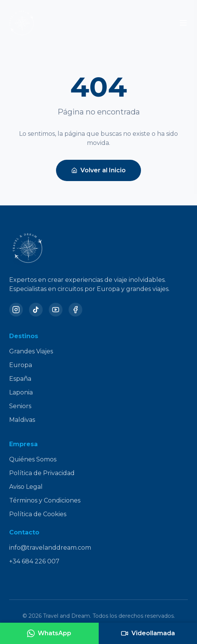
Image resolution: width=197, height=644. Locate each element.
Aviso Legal (26, 487)
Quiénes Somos (33, 459)
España (20, 379)
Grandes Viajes (31, 351)
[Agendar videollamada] (148, 633)
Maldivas (22, 420)
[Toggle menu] (183, 23)
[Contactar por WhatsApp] (49, 633)
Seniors (20, 406)
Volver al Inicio (98, 170)
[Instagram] (16, 310)
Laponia (21, 392)
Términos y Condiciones (45, 500)
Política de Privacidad (42, 473)
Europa (21, 365)
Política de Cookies (38, 514)
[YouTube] (56, 310)
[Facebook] (75, 310)
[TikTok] (36, 310)
